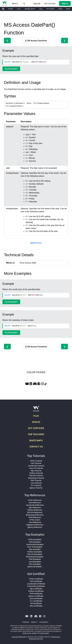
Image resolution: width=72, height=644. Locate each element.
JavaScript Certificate (36, 584)
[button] (24, 3)
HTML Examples (35, 539)
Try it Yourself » (11, 69)
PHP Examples (35, 559)
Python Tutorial (36, 473)
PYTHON (50, 9)
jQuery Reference (35, 527)
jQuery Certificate (36, 596)
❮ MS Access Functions (36, 41)
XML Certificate (36, 606)
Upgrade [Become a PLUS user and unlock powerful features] (37, 3)
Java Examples (35, 562)
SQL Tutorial (36, 471)
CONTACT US (36, 446)
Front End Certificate (36, 586)
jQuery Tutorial (36, 488)
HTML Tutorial (36, 461)
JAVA (60, 9)
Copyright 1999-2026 (19, 637)
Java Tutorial (36, 483)
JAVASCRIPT (30, 9)
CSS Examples (35, 542)
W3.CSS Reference (35, 512)
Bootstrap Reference (35, 515)
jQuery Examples (35, 566)
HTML (11, 9)
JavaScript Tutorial (36, 466)
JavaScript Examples (35, 544)
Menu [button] (15, 3)
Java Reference (35, 522)
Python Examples (35, 552)
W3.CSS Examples (35, 554)
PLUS (36, 416)
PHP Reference (35, 517)
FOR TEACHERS (36, 434)
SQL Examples (35, 549)
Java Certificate (36, 598)
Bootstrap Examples (35, 557)
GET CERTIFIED (36, 428)
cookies (34, 633)
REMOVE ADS (36, 243)
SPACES (36, 422)
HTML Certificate (36, 579)
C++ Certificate (36, 601)
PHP (68, 9)
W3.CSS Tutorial (36, 475)
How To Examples (35, 547)
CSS (19, 9)
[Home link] (5, 3)
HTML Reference (35, 500)
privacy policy (44, 633)
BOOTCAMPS (36, 440)
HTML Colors (35, 520)
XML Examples (35, 564)
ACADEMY (44, 622)
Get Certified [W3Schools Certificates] (50, 3)
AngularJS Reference (35, 525)
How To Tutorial (36, 468)
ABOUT (34, 622)
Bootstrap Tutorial (36, 478)
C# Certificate (36, 603)
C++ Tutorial (36, 485)
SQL (41, 9)
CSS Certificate (36, 581)
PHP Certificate (36, 593)
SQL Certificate (36, 589)
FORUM (26, 622)
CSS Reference (35, 502)
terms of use (27, 633)
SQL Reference (35, 507)
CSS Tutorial (36, 463)
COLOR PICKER (36, 372)
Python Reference (35, 510)
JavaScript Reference (35, 505)
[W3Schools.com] (36, 410)
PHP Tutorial (36, 480)
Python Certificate (36, 591)
